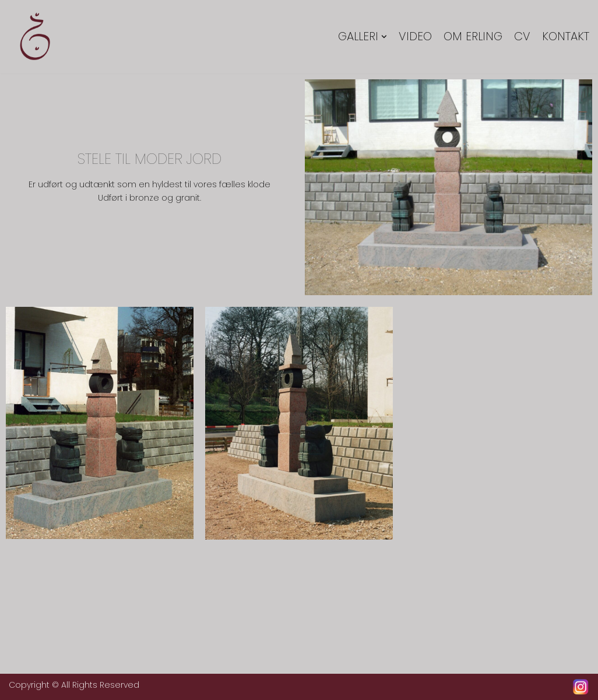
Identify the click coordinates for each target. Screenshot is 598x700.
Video (415, 37)
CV (522, 37)
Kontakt (566, 37)
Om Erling (473, 37)
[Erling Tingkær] (35, 37)
